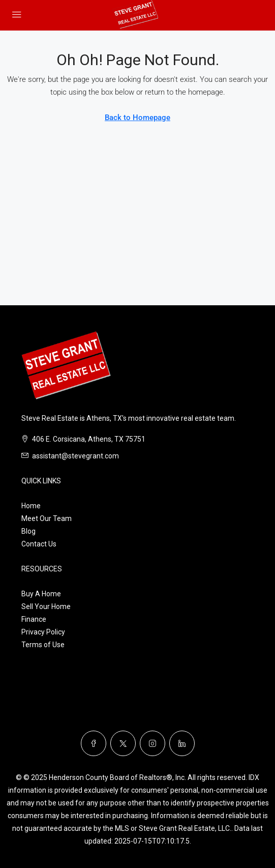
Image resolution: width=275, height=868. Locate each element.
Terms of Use (43, 645)
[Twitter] (123, 743)
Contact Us (39, 544)
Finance (34, 619)
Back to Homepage (137, 118)
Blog (28, 531)
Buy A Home (41, 594)
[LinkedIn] (182, 743)
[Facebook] (94, 743)
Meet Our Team (47, 518)
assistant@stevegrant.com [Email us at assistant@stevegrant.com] (75, 456)
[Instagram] (152, 743)
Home (31, 506)
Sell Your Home (46, 606)
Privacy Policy (43, 632)
